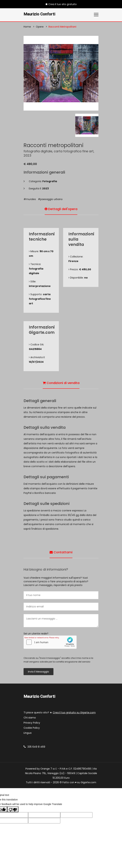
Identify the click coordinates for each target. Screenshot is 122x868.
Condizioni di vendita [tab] (61, 383)
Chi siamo (30, 718)
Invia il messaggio (38, 672)
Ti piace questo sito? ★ (60, 713)
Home (27, 27)
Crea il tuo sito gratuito (61, 4)
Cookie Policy (32, 728)
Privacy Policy (32, 723)
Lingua (28, 733)
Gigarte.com (88, 782)
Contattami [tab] (61, 552)
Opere (40, 27)
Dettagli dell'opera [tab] (61, 209)
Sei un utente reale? (36, 634)
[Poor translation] (13, 809)
